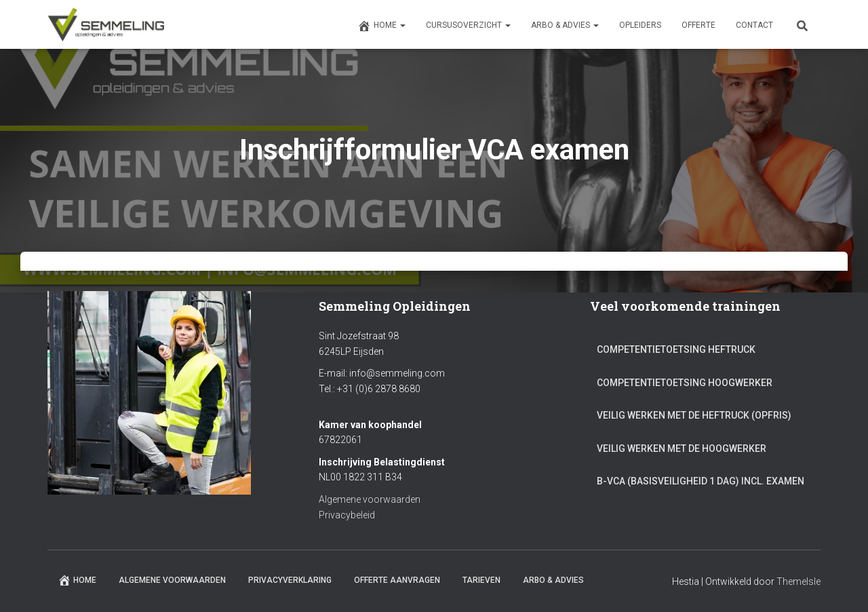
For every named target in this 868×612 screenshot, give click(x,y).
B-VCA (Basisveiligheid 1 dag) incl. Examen (701, 481)
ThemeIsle (798, 581)
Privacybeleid (347, 515)
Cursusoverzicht (468, 25)
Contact (754, 25)
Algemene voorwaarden (370, 499)
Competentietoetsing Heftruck (676, 349)
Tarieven (481, 580)
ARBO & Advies (565, 25)
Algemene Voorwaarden (172, 580)
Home (381, 26)
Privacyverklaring (290, 580)
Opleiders (640, 25)
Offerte (698, 25)
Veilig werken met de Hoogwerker (682, 448)
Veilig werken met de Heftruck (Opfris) (694, 415)
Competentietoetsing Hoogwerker (685, 383)
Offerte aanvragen (397, 580)
